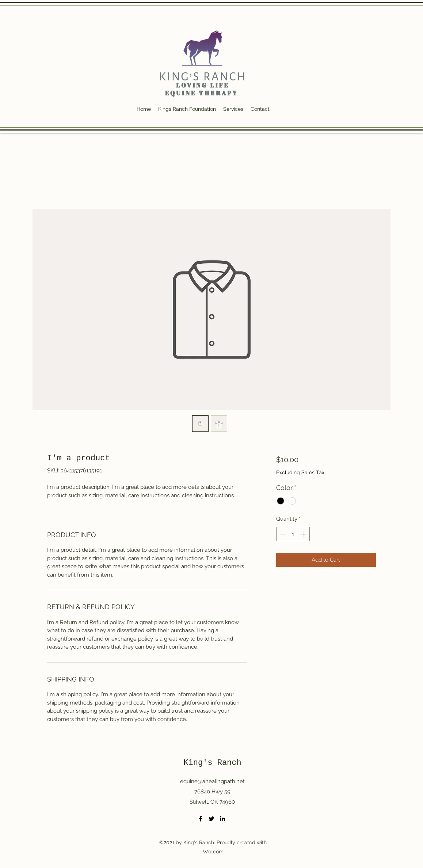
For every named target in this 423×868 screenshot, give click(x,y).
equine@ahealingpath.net (212, 781)
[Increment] (304, 534)
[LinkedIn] (222, 819)
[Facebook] (201, 819)
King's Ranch (212, 763)
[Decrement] (282, 534)
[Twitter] (211, 819)
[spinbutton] (293, 534)
